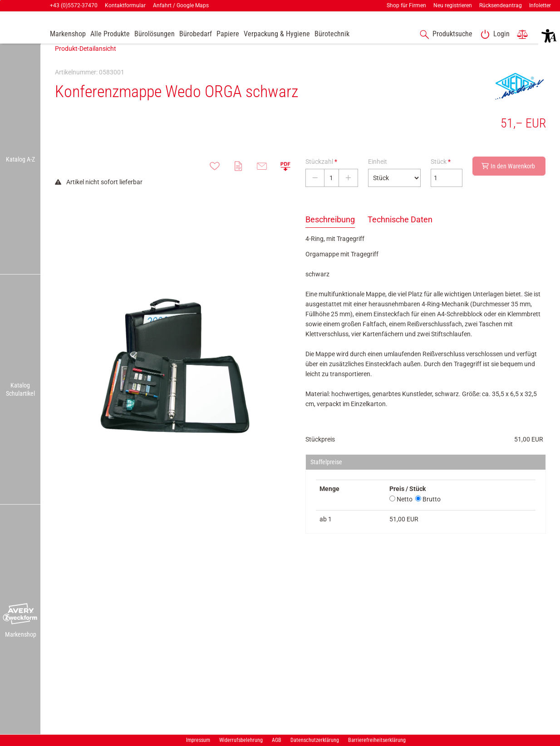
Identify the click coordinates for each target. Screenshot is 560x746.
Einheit (378, 175)
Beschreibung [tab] (330, 233)
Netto (401, 513)
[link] (493, 34)
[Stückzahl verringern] (315, 191)
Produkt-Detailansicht (86, 62)
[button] (20, 614)
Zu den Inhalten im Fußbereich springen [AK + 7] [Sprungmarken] (0, 0)
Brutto (428, 513)
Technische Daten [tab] (400, 233)
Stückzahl (321, 175)
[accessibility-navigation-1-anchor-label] (444, 34)
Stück (441, 175)
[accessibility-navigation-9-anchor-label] (68, 34)
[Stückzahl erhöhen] (348, 191)
